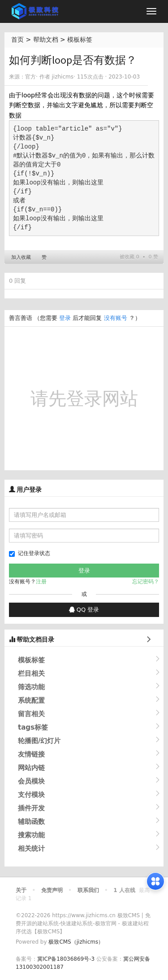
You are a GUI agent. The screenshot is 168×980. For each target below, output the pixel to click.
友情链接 (31, 754)
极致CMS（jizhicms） (76, 942)
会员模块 (31, 781)
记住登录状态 (30, 553)
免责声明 (52, 890)
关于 (21, 890)
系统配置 (31, 700)
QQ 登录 (84, 610)
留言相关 (31, 714)
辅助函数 (31, 822)
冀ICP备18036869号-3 (66, 959)
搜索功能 (31, 835)
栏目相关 (31, 674)
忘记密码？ (146, 582)
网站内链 (31, 768)
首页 (17, 39)
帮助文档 (46, 39)
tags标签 (33, 727)
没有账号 (116, 318)
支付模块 (31, 795)
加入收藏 (21, 257)
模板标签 (80, 39)
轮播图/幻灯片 (39, 741)
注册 (41, 582)
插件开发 (31, 808)
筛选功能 (31, 687)
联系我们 (88, 890)
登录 (65, 318)
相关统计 (31, 849)
